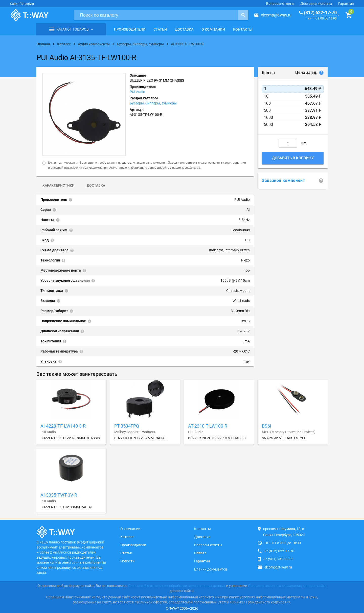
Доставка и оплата (316, 4)
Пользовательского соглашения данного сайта (287, 586)
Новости (127, 561)
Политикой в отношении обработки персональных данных (177, 586)
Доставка (184, 29)
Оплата (200, 553)
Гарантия (346, 4)
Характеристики (59, 185)
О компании (213, 29)
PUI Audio (137, 92)
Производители (130, 29)
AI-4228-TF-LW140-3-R (63, 426)
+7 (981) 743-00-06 (278, 559)
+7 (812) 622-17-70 (279, 551)
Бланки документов (211, 569)
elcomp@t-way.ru (276, 15)
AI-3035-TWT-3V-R (59, 495)
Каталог (127, 537)
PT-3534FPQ (127, 426)
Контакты (243, 29)
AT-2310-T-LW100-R (208, 426)
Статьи (160, 29)
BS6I (267, 426)
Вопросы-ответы (280, 4)
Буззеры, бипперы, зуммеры (153, 103)
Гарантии (202, 561)
